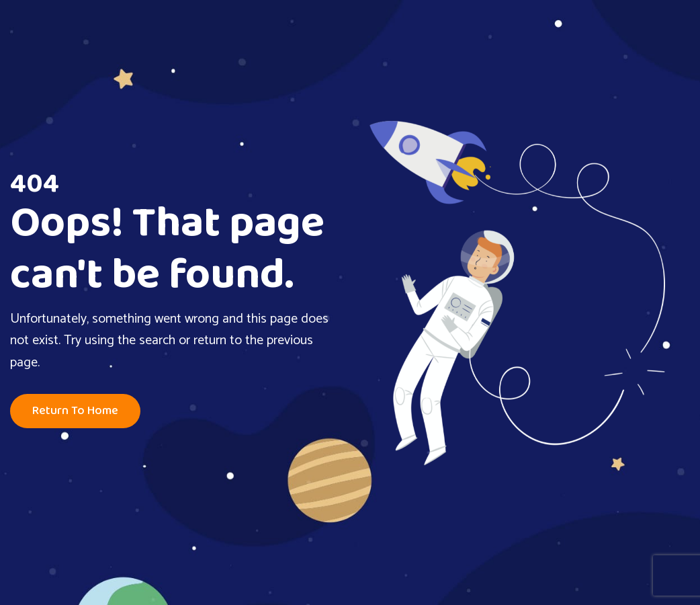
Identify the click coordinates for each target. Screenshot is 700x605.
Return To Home (75, 411)
